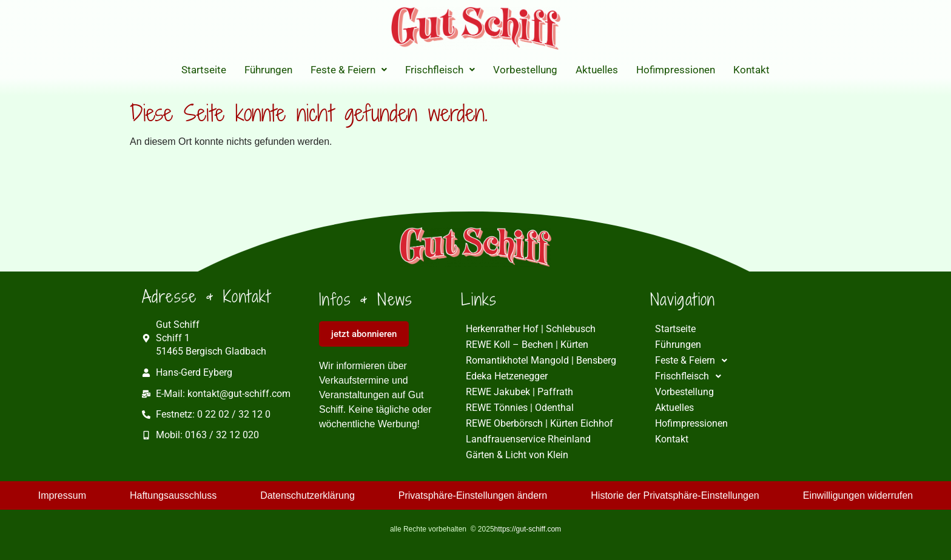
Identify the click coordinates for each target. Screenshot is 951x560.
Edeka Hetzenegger (507, 376)
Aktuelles (597, 70)
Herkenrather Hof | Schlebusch (531, 329)
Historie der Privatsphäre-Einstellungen (675, 495)
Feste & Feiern (349, 70)
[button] (349, 70)
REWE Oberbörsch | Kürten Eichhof (539, 423)
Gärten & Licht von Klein (517, 455)
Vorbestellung (525, 70)
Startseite (204, 70)
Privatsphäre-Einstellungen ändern (473, 495)
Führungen (268, 70)
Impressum (62, 495)
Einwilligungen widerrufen (858, 495)
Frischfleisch (440, 70)
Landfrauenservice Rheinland (528, 439)
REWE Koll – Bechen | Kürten (527, 345)
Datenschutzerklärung (307, 495)
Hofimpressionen (676, 70)
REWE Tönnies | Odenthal (520, 408)
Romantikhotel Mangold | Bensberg (541, 360)
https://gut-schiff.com (528, 529)
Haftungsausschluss (173, 495)
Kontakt (751, 70)
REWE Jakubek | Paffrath (519, 392)
